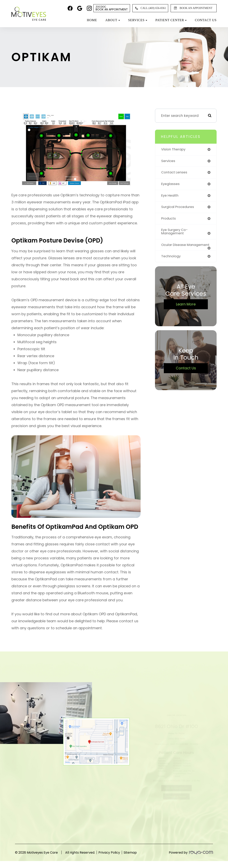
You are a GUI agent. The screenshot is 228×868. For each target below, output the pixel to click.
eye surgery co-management (175, 233)
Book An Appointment (112, 8)
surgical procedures (179, 208)
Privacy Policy (113, 853)
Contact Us (206, 20)
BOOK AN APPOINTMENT (192, 8)
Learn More (186, 309)
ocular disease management (174, 248)
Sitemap (138, 853)
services (168, 161)
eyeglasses (171, 184)
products (169, 219)
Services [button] (138, 20)
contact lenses (175, 173)
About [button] (112, 20)
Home (92, 20)
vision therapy (174, 149)
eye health (170, 196)
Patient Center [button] (171, 20)
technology (171, 261)
